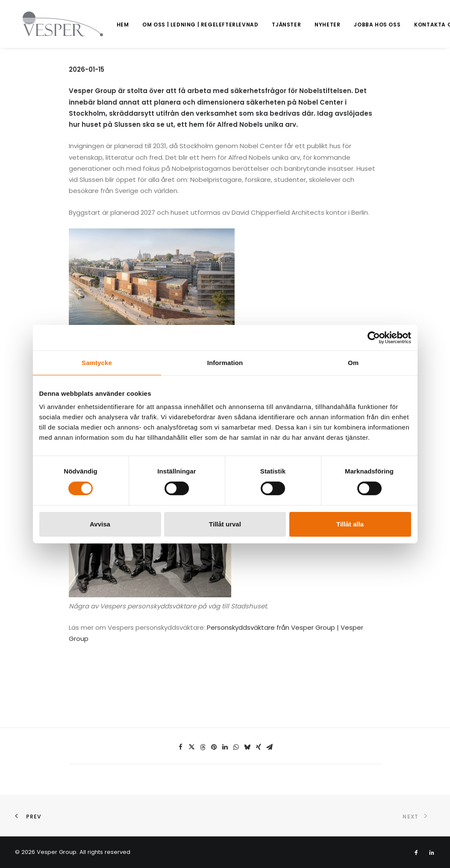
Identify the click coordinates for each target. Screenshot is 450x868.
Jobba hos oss (362, 25)
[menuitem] (107, 25)
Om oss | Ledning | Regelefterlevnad (185, 25)
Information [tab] (225, 362)
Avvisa (100, 524)
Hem (107, 25)
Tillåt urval (225, 524)
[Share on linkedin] (225, 747)
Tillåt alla (350, 524)
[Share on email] (270, 747)
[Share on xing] (259, 747)
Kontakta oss (421, 25)
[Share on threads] (203, 747)
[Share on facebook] (181, 747)
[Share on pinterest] (214, 747)
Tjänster (271, 25)
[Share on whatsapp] (236, 747)
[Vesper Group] (55, 24)
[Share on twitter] (192, 747)
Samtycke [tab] (97, 362)
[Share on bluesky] (247, 747)
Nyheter (312, 25)
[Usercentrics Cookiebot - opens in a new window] (374, 337)
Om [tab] (353, 362)
